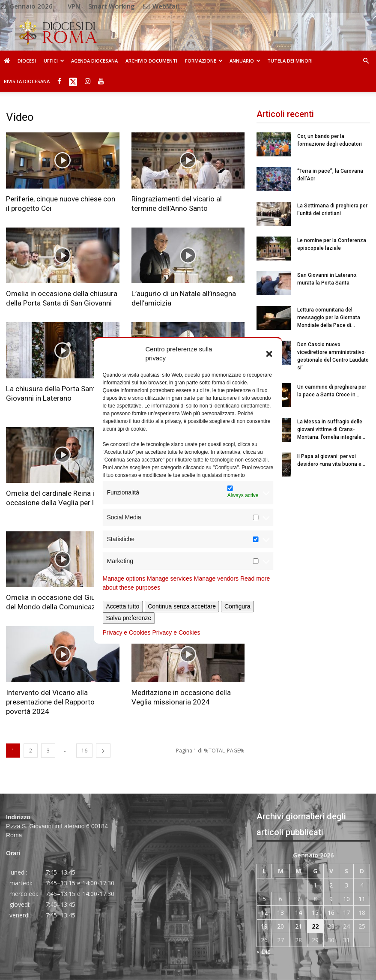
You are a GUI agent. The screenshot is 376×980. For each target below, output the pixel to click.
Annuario (245, 61)
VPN (74, 6)
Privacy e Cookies (127, 632)
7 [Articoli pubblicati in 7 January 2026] (298, 899)
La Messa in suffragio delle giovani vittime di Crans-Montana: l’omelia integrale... (331, 429)
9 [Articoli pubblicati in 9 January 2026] (331, 899)
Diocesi (27, 61)
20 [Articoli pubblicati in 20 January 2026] (281, 926)
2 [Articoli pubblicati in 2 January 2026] (331, 885)
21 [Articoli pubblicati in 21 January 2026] (298, 926)
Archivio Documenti (151, 61)
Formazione (204, 61)
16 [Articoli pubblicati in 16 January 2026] (331, 913)
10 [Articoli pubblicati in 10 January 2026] (346, 899)
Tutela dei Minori (290, 61)
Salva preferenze (129, 618)
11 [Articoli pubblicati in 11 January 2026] (362, 899)
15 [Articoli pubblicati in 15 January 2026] (315, 913)
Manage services (170, 578)
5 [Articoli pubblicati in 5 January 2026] (264, 899)
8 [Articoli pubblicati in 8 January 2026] (315, 899)
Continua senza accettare (182, 606)
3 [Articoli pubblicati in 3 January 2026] (346, 885)
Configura (237, 606)
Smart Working (112, 6)
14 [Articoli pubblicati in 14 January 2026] (298, 913)
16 (84, 751)
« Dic (263, 952)
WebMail (161, 6)
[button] (269, 354)
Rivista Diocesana (27, 81)
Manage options (124, 578)
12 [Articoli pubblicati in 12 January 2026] (264, 913)
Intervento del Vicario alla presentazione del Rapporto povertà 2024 (50, 702)
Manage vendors (216, 578)
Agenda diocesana (94, 61)
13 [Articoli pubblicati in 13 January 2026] (281, 913)
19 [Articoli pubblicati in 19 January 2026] (264, 926)
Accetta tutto (123, 606)
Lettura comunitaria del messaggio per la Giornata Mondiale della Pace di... (329, 318)
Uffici (54, 61)
